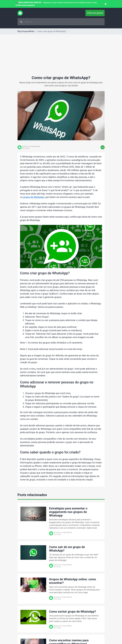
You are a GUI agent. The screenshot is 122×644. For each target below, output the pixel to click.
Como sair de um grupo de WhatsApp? (67, 549)
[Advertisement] (61, 56)
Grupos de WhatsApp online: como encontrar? (73, 581)
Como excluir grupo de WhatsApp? (73, 612)
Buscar (22, 22)
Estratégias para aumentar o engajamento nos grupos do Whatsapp (68, 512)
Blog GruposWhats (26, 31)
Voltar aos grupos (95, 13)
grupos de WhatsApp (34, 197)
